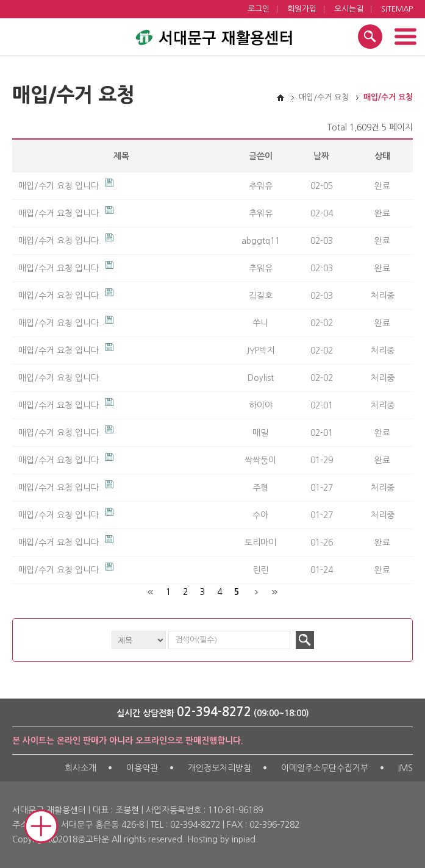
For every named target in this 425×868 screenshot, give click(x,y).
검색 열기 (370, 37)
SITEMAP (397, 9)
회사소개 (80, 768)
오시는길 (349, 9)
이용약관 (142, 768)
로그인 (259, 9)
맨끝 (274, 592)
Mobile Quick (41, 827)
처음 (151, 592)
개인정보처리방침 (220, 768)
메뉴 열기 (405, 37)
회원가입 (302, 9)
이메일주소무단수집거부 (325, 768)
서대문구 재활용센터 (213, 35)
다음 (256, 592)
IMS (405, 768)
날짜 (321, 156)
